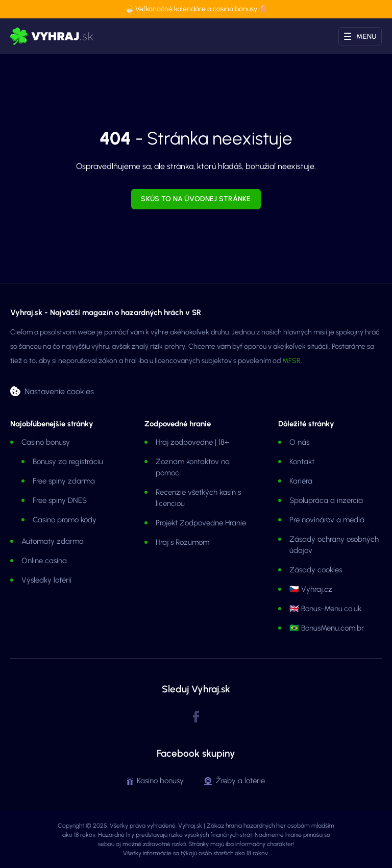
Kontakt (302, 462)
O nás (299, 442)
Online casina (44, 561)
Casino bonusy (46, 442)
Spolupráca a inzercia (326, 500)
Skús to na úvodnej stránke (196, 199)
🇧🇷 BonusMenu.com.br (327, 628)
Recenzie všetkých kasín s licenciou (198, 498)
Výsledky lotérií (46, 580)
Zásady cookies (316, 570)
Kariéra (301, 481)
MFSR (291, 361)
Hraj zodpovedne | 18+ (192, 442)
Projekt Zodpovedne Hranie (201, 523)
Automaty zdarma (53, 541)
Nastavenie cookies (59, 391)
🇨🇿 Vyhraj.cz (311, 589)
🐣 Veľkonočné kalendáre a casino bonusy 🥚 (196, 9)
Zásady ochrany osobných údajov (334, 545)
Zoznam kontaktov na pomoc (193, 467)
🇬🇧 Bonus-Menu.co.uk (325, 609)
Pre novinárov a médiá (327, 520)
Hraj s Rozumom (182, 542)
